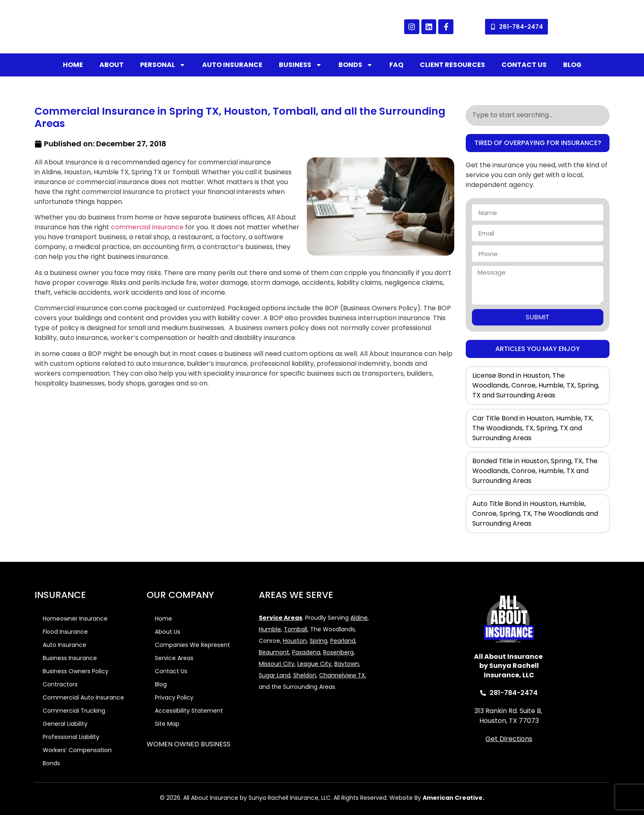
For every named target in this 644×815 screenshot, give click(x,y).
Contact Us (524, 65)
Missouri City (277, 664)
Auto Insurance (232, 65)
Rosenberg (338, 652)
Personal (163, 65)
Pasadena (306, 652)
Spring (319, 641)
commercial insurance (147, 227)
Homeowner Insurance (75, 619)
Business (300, 65)
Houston (295, 641)
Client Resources (452, 65)
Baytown (347, 664)
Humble (270, 629)
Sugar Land (275, 675)
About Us (168, 632)
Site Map (167, 724)
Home (73, 65)
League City (314, 664)
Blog (572, 65)
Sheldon (305, 675)
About (112, 65)
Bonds (356, 65)
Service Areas (174, 658)
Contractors (60, 684)
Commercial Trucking (74, 711)
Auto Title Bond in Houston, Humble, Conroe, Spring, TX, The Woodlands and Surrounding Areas (535, 514)
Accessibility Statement (189, 711)
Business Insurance (70, 658)
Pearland (343, 641)
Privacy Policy (174, 697)
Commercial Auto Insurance (83, 697)
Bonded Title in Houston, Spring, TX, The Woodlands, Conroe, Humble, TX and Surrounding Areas (535, 471)
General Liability (65, 724)
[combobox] (538, 115)
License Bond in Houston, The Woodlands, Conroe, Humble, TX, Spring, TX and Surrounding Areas (536, 385)
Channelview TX (342, 675)
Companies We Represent (192, 645)
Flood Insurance (65, 632)
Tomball (296, 629)
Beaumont (274, 652)
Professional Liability (71, 737)
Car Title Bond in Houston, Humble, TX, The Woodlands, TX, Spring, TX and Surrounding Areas (533, 428)
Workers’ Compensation (77, 750)
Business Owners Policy (76, 671)
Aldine (359, 618)
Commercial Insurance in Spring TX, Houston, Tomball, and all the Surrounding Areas (240, 117)
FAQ (396, 65)
